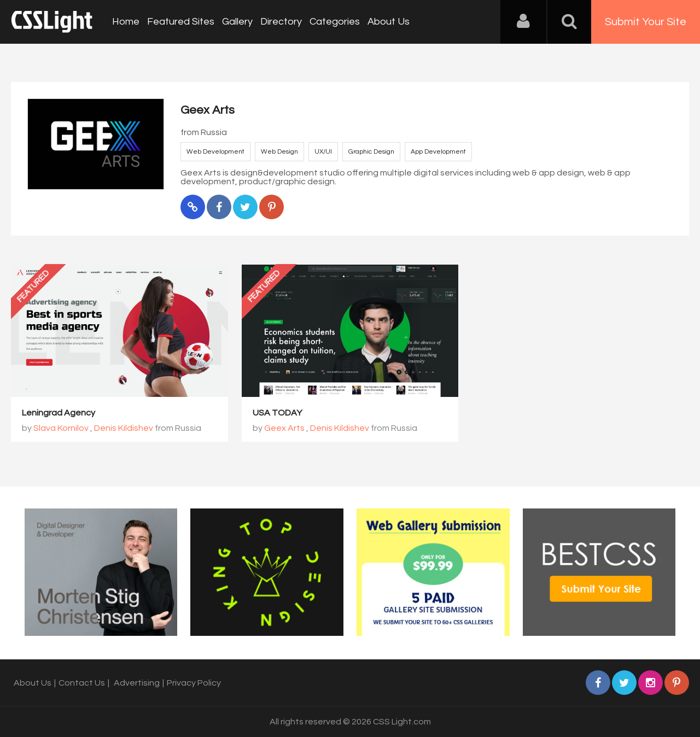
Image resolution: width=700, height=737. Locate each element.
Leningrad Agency (59, 413)
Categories (335, 22)
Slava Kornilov (61, 428)
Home (126, 22)
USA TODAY (277, 413)
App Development (438, 152)
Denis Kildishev (124, 428)
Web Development (215, 152)
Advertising (137, 683)
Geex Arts (284, 428)
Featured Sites (181, 22)
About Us (389, 22)
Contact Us (82, 683)
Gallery (237, 22)
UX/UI (323, 152)
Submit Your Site (646, 22)
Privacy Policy (194, 683)
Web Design (279, 152)
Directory (281, 22)
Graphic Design (371, 152)
